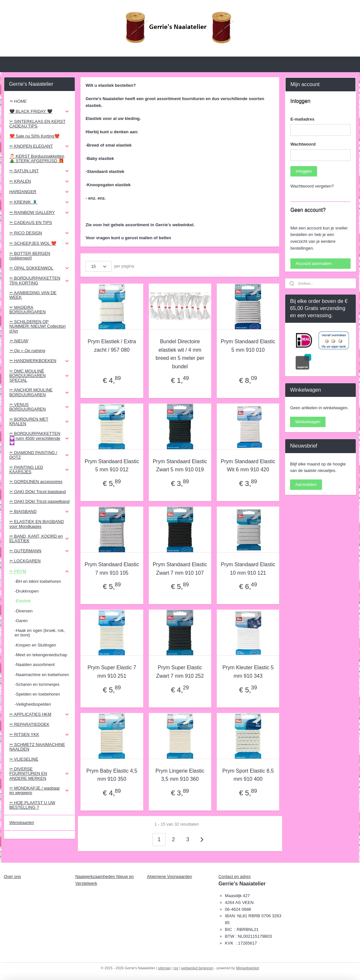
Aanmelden (306, 484)
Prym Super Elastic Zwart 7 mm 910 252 (180, 672)
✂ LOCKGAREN (25, 561)
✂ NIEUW (19, 341)
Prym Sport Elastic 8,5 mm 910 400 (248, 775)
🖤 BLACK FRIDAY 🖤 (40, 111)
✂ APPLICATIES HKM (40, 714)
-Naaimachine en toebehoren (42, 675)
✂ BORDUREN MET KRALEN (40, 421)
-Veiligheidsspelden (33, 704)
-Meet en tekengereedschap (41, 655)
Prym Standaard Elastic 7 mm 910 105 (112, 569)
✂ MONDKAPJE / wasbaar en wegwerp (40, 790)
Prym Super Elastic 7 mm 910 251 (112, 672)
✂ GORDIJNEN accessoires (36, 482)
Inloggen (304, 171)
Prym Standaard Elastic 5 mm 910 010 (248, 346)
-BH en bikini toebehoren (38, 581)
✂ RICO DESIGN (40, 233)
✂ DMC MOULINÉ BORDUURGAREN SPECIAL (40, 376)
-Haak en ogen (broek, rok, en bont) (40, 633)
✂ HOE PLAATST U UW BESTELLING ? (32, 805)
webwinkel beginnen (197, 968)
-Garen (21, 621)
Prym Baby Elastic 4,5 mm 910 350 (112, 775)
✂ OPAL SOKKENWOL (40, 268)
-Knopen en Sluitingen (35, 645)
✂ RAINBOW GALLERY (40, 213)
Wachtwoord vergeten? (312, 186)
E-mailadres (302, 119)
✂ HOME (18, 101)
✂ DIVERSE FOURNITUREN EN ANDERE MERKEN (40, 774)
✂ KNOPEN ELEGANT (40, 146)
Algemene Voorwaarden (170, 876)
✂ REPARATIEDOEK (29, 724)
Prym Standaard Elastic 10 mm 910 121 (248, 569)
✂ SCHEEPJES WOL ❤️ (40, 243)
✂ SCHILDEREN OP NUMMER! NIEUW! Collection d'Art (38, 326)
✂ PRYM (40, 571)
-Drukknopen (27, 591)
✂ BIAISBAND (40, 512)
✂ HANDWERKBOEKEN (40, 361)
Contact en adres (235, 876)
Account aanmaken (314, 263)
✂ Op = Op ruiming (27, 351)
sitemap (164, 968)
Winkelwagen (308, 422)
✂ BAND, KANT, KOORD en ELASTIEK (40, 538)
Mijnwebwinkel (248, 968)
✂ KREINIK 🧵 (40, 202)
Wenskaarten (22, 823)
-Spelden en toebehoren (37, 694)
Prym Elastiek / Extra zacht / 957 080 (112, 346)
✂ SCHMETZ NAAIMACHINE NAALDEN (37, 747)
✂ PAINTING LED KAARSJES (40, 470)
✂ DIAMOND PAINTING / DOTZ (40, 455)
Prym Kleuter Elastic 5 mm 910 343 (248, 672)
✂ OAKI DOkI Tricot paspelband (40, 501)
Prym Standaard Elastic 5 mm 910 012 (112, 466)
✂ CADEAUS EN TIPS (31, 222)
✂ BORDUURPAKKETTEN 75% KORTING (40, 280)
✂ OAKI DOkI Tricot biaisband (38, 492)
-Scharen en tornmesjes (37, 684)
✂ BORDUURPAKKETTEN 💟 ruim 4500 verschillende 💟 (40, 438)
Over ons (13, 876)
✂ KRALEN (40, 181)
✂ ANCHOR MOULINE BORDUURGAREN (40, 392)
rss (176, 968)
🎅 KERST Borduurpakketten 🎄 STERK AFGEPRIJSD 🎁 (37, 158)
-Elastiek (23, 601)
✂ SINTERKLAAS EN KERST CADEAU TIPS (38, 124)
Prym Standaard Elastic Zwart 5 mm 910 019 (180, 466)
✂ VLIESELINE (24, 759)
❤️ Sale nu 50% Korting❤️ (34, 136)
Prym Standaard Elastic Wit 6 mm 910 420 (248, 466)
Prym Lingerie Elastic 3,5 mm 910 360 (180, 775)
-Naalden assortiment (35, 665)
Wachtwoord (303, 144)
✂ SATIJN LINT (40, 171)
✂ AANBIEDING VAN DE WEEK (33, 295)
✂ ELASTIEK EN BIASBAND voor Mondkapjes (37, 524)
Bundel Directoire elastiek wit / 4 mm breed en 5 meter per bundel (180, 354)
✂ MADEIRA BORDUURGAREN (28, 310)
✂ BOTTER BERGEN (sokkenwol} (30, 256)
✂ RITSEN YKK (40, 735)
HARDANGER (40, 192)
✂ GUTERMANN (40, 551)
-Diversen (24, 611)
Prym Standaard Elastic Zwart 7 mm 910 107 (180, 569)
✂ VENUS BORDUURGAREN (40, 407)
